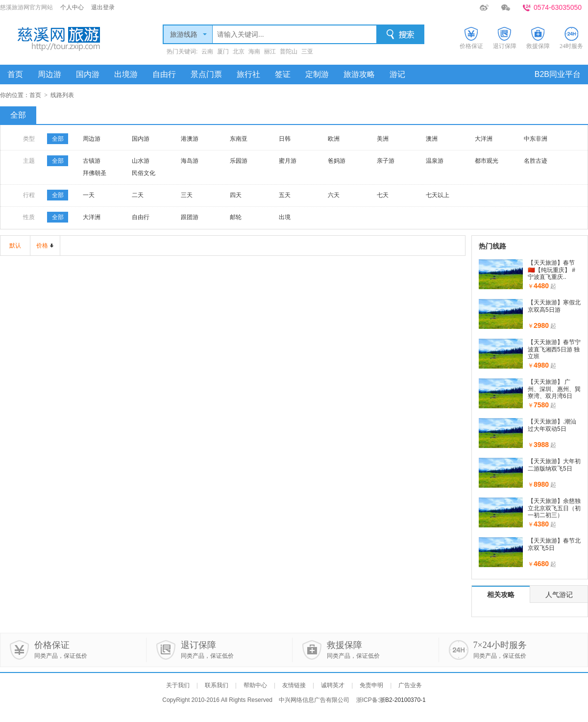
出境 (285, 217)
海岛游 (190, 161)
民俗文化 (144, 173)
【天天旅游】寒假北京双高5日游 (554, 306)
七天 (383, 195)
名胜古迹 (536, 161)
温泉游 (435, 161)
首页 (15, 74)
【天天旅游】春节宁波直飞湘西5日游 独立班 (554, 349)
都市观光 (487, 161)
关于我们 (178, 685)
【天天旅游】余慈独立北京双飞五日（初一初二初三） (554, 508)
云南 (207, 51)
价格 (42, 246)
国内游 (88, 74)
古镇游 (92, 161)
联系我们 (217, 685)
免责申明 (371, 685)
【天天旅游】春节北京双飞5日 (554, 544)
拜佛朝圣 (95, 173)
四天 (236, 195)
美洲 (383, 139)
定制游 (317, 74)
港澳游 (190, 139)
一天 (89, 195)
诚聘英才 (333, 685)
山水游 (141, 161)
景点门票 (206, 74)
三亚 (307, 51)
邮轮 (236, 217)
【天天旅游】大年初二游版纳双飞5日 (554, 465)
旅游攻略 (359, 74)
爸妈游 (337, 161)
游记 (397, 74)
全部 (18, 115)
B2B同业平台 (558, 74)
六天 (334, 195)
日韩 (285, 139)
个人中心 (72, 7)
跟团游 (190, 217)
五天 (285, 195)
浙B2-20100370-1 (403, 700)
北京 (239, 51)
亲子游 (386, 161)
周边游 (49, 74)
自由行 (164, 74)
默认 (15, 246)
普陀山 (289, 51)
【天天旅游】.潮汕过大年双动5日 (552, 425)
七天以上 (438, 195)
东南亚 (239, 139)
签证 (283, 74)
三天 (187, 195)
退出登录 (103, 7)
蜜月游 (288, 161)
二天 (138, 195)
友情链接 (294, 685)
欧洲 (334, 139)
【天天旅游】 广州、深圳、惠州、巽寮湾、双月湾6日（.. (554, 392)
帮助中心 (255, 685)
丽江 (270, 51)
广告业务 (410, 685)
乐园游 (239, 161)
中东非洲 (536, 139)
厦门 (223, 51)
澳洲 (432, 139)
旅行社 (248, 74)
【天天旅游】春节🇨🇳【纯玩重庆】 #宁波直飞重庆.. (551, 270)
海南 (254, 51)
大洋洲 (484, 139)
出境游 (126, 74)
